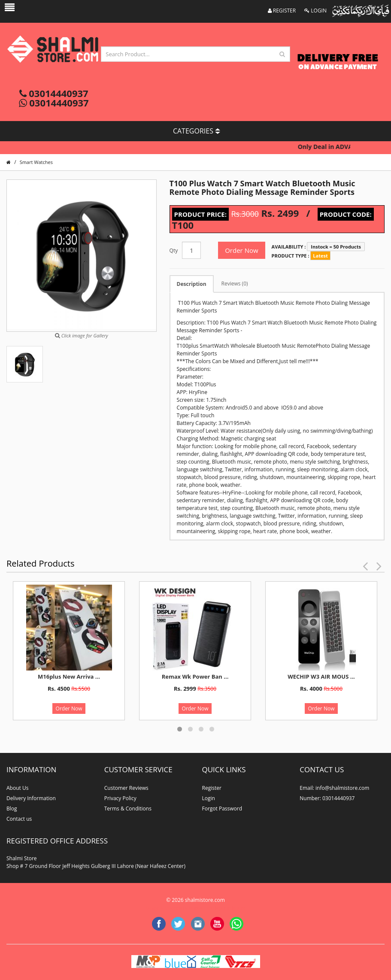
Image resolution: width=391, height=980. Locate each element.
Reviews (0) (235, 284)
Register (212, 788)
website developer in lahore (217, 908)
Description (192, 284)
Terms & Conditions (128, 809)
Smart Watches (36, 162)
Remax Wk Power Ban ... (195, 677)
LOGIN (315, 11)
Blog (12, 809)
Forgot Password (222, 809)
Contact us (19, 819)
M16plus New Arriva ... (69, 677)
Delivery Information (31, 798)
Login (209, 798)
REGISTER (282, 11)
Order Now (241, 250)
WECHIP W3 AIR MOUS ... (321, 677)
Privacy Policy (120, 798)
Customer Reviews (126, 788)
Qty (174, 250)
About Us (17, 788)
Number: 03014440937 (327, 798)
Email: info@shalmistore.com (334, 788)
